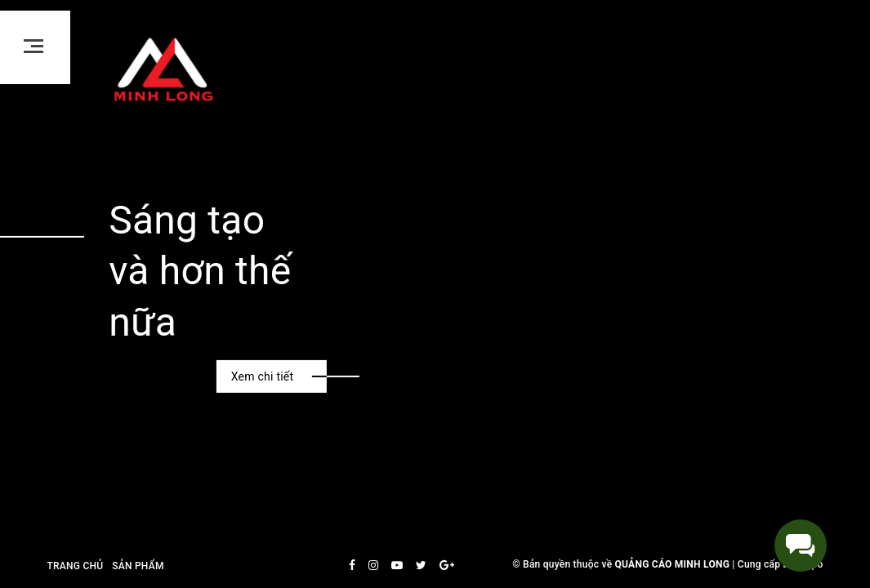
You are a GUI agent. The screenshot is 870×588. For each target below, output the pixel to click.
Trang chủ (76, 566)
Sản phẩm (138, 566)
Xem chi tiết (263, 376)
